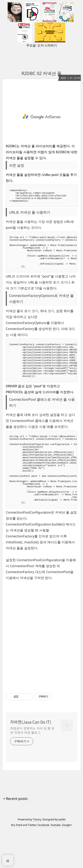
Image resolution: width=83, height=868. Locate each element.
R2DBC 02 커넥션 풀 (41, 73)
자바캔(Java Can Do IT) (31, 759)
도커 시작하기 (47, 45)
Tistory (37, 856)
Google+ (67, 862)
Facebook (43, 862)
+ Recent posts (15, 836)
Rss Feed (16, 862)
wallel (62, 856)
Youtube (55, 862)
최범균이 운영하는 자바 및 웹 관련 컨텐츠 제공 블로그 (32, 767)
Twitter (32, 862)
